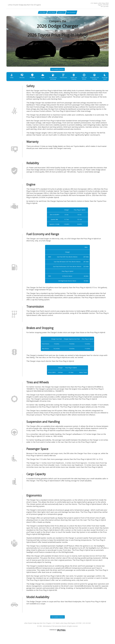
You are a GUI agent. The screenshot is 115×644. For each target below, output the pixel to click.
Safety (12, 79)
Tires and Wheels (92, 79)
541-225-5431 (105, 6)
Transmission (69, 79)
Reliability (35, 79)
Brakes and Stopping (80, 80)
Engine (46, 79)
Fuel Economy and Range (58, 80)
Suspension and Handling (103, 80)
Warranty (24, 79)
